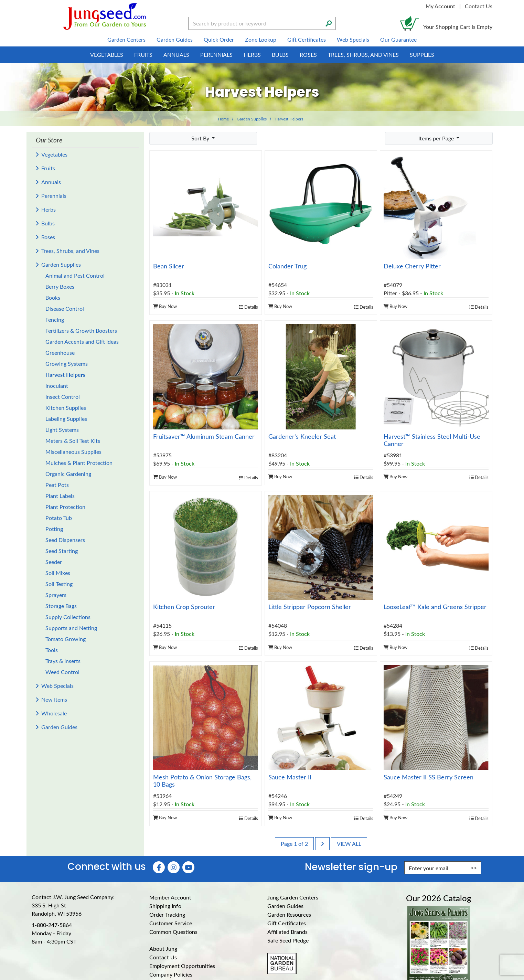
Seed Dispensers (65, 540)
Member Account (170, 897)
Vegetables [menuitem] (107, 55)
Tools (52, 650)
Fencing (55, 319)
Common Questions (173, 932)
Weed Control (62, 672)
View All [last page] (349, 844)
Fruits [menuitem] (143, 55)
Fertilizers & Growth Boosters (81, 331)
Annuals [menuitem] (176, 55)
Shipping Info (165, 906)
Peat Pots (57, 485)
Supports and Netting (71, 628)
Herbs (49, 209)
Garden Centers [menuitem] (126, 39)
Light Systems (62, 430)
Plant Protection (65, 507)
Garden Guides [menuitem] (175, 39)
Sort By (201, 138)
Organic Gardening (68, 474)
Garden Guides (59, 727)
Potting (54, 529)
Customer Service (171, 923)
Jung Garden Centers (293, 897)
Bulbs (48, 223)
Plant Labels (60, 496)
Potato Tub (59, 518)
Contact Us (479, 6)
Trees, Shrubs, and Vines (70, 251)
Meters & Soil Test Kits (73, 441)
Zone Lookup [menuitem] (261, 39)
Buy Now (165, 306)
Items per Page (437, 138)
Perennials (54, 196)
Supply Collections (68, 617)
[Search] (329, 23)
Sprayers (56, 595)
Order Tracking (167, 914)
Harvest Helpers (65, 375)
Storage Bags (61, 606)
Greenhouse (60, 353)
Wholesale (54, 713)
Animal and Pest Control (75, 275)
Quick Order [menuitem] (219, 39)
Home (223, 119)
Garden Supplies (252, 119)
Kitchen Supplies (66, 408)
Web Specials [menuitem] (353, 39)
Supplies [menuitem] (422, 55)
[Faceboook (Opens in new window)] (159, 867)
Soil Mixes (58, 573)
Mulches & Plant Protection (79, 463)
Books (53, 297)
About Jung (163, 949)
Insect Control (63, 397)
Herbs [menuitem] (252, 55)
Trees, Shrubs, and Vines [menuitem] (363, 55)
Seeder (54, 562)
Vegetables (54, 154)
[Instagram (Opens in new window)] (174, 867)
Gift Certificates (287, 923)
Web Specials (57, 686)
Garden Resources (289, 914)
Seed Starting (62, 551)
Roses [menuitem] (308, 55)
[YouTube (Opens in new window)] (188, 867)
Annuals (51, 182)
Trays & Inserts (63, 661)
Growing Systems (67, 364)
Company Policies (171, 974)
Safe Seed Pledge (288, 940)
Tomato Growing (66, 639)
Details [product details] (248, 307)
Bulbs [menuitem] (280, 55)
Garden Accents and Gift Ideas (82, 342)
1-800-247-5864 (52, 925)
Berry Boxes (60, 286)
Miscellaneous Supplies (73, 452)
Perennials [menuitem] (216, 55)
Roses (48, 237)
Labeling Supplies (66, 419)
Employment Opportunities (182, 966)
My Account (440, 6)
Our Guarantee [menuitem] (398, 39)
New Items (54, 699)
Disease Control (65, 308)
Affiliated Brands (287, 932)
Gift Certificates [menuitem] (307, 39)
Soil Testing (59, 584)
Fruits (48, 168)
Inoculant (57, 386)
